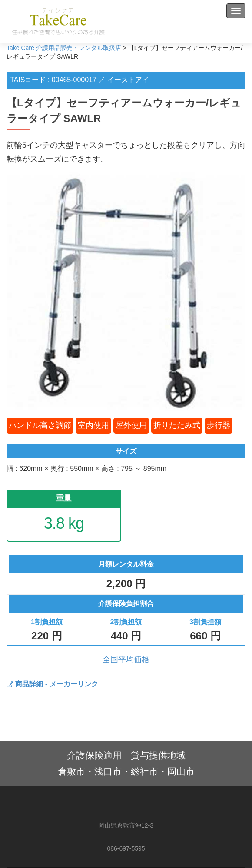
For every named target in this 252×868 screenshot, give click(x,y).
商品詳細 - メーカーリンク (52, 684)
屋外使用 (131, 425)
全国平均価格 (126, 659)
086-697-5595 (126, 848)
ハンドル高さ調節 (40, 425)
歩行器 (219, 425)
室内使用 (93, 425)
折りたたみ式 (177, 425)
